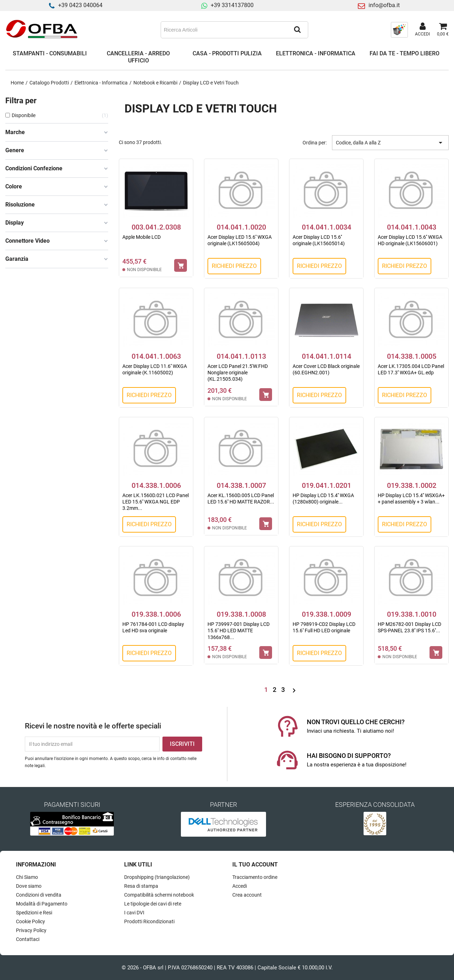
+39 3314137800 (232, 5)
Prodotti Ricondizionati (149, 921)
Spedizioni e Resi (34, 913)
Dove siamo (29, 886)
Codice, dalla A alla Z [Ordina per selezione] (390, 143)
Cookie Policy (31, 921)
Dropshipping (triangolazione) (157, 877)
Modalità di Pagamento (42, 904)
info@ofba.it (384, 5)
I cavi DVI (134, 913)
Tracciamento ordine (255, 877)
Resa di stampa (141, 886)
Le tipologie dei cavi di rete (153, 904)
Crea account (247, 895)
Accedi (240, 886)
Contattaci (28, 939)
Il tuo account (255, 865)
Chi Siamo (27, 877)
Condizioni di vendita (39, 895)
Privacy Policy (31, 930)
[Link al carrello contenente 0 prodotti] (443, 30)
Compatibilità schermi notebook (159, 895)
